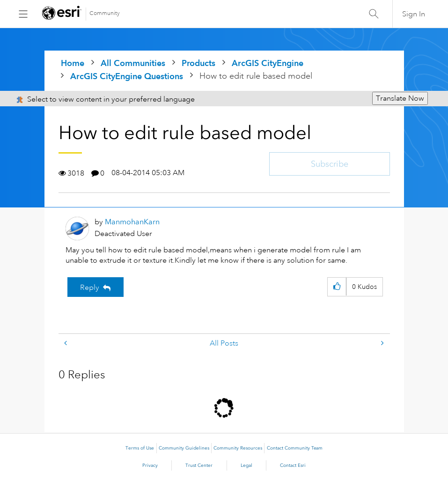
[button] (337, 287)
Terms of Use (140, 448)
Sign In (414, 14)
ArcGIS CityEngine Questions (127, 76)
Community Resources (238, 448)
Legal (246, 465)
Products (198, 63)
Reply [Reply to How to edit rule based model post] (90, 288)
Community (105, 13)
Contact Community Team (295, 448)
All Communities (133, 63)
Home (73, 63)
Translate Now (400, 98)
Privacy (150, 465)
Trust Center (199, 465)
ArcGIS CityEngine (268, 63)
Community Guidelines (184, 448)
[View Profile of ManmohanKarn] (132, 222)
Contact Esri (293, 465)
